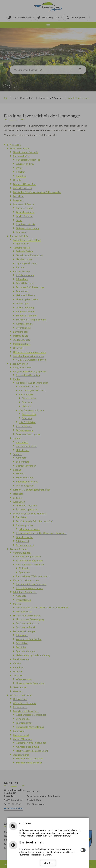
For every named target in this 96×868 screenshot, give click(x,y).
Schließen (48, 863)
